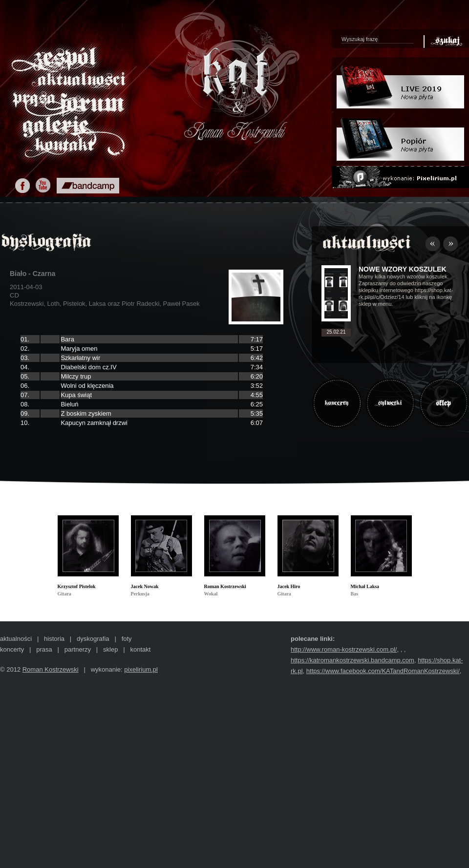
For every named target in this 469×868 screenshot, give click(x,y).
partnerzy (78, 649)
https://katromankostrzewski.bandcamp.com (352, 660)
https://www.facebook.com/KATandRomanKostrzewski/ (383, 671)
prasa (44, 649)
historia (54, 639)
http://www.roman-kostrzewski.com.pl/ (344, 649)
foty (127, 639)
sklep (110, 649)
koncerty (12, 649)
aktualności (16, 639)
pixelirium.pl (141, 669)
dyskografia (93, 639)
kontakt (140, 649)
